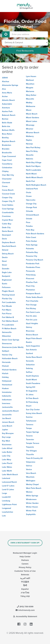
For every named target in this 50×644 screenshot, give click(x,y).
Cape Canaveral (9, 156)
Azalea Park (7, 111)
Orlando (29, 211)
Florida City (7, 299)
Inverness (6, 403)
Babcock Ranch (9, 115)
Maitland (30, 80)
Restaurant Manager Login (25, 553)
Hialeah (5, 366)
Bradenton (7, 145)
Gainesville (7, 332)
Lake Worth (7, 471)
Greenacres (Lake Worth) (13, 347)
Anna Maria (7, 93)
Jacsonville (7, 415)
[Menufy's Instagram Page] (25, 624)
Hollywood (7, 381)
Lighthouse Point (9, 504)
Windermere (31, 499)
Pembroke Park (33, 264)
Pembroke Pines (33, 267)
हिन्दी (25, 585)
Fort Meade (7, 306)
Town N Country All (34, 458)
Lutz (4, 516)
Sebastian (30, 365)
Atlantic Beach (8, 100)
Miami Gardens (33, 118)
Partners (25, 560)
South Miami (31, 380)
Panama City (32, 256)
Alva (4, 89)
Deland (5, 250)
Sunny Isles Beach (34, 413)
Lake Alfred (7, 448)
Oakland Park (32, 189)
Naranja (29, 144)
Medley (29, 103)
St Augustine (32, 391)
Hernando (6, 362)
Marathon (30, 84)
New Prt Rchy (32, 151)
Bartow (5, 119)
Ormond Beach (32, 215)
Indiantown (7, 400)
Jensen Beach (8, 422)
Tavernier (30, 440)
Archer (5, 96)
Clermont (6, 183)
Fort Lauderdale (9, 302)
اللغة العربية (25, 578)
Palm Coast (31, 237)
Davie (4, 239)
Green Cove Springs (11, 340)
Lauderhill (6, 497)
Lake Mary (7, 460)
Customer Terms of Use (25, 571)
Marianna (30, 91)
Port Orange (31, 305)
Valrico (29, 466)
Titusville (30, 454)
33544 (5, 78)
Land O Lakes (8, 490)
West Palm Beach (34, 488)
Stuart (29, 406)
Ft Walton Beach (9, 329)
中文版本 (25, 582)
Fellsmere (6, 287)
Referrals (25, 575)
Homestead (7, 385)
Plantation (30, 290)
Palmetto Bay (32, 252)
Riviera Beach (32, 335)
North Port (30, 181)
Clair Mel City (8, 175)
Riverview (30, 331)
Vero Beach (31, 473)
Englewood (7, 280)
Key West (6, 441)
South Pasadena (33, 383)
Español (25, 589)
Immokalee (7, 392)
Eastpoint (6, 276)
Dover (5, 265)
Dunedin (6, 269)
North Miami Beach (34, 177)
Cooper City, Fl (8, 201)
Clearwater (7, 179)
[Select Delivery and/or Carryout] (25, 43)
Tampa (29, 428)
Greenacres (7, 344)
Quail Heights (32, 323)
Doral (4, 261)
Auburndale (7, 104)
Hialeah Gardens (9, 370)
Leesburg (6, 501)
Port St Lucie (32, 320)
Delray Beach (8, 254)
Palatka (29, 226)
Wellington (31, 481)
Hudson (5, 388)
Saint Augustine (33, 346)
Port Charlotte (32, 301)
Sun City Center (33, 410)
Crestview (6, 216)
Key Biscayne (8, 433)
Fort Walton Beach (10, 321)
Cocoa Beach (8, 190)
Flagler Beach (8, 291)
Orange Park (31, 207)
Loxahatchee (8, 512)
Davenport (6, 235)
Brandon (6, 149)
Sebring (29, 368)
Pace (28, 222)
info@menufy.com (25, 610)
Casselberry (7, 164)
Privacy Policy (25, 567)
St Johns (30, 395)
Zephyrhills (31, 514)
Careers (25, 564)
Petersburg (31, 275)
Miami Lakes (32, 121)
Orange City (31, 204)
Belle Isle (6, 126)
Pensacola (30, 271)
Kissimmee (7, 445)
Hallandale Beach (10, 358)
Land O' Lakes (8, 486)
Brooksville (7, 153)
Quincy (29, 327)
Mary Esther (31, 95)
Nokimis (30, 159)
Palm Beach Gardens (35, 234)
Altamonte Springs (10, 85)
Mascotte (30, 99)
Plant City (30, 286)
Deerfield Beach (9, 246)
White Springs (32, 496)
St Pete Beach (32, 398)
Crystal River (8, 220)
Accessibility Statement (25, 616)
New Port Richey (33, 148)
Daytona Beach (9, 242)
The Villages (31, 451)
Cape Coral (7, 160)
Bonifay (5, 138)
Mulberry (30, 136)
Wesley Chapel (32, 484)
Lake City (6, 456)
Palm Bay (30, 230)
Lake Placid (7, 463)
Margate (30, 88)
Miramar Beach (33, 133)
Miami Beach (32, 114)
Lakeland (6, 478)
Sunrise (29, 417)
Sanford (29, 353)
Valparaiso (31, 462)
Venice (29, 469)
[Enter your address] (29, 34)
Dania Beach (8, 231)
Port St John (31, 316)
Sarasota (30, 361)
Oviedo (29, 219)
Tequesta (30, 447)
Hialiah (5, 373)
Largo (4, 493)
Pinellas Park (32, 282)
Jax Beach (6, 418)
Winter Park (31, 511)
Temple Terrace (33, 443)
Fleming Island (8, 295)
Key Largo (6, 437)
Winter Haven (32, 507)
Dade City (6, 227)
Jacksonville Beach (10, 411)
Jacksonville (7, 407)
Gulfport (6, 351)
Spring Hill (31, 387)
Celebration (7, 168)
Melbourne (31, 106)
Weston (29, 492)
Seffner (29, 372)
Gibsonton (6, 336)
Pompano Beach (33, 294)
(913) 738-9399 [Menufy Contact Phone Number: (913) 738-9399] (25, 607)
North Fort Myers (33, 166)
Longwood (6, 508)
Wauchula (30, 477)
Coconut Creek (8, 194)
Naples (29, 140)
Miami (29, 110)
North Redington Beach (36, 185)
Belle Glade (7, 123)
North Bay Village (34, 163)
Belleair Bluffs (8, 130)
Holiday (5, 377)
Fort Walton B (8, 317)
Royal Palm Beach (34, 338)
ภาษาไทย (25, 593)
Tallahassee (31, 421)
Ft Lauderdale (8, 325)
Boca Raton (7, 134)
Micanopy (30, 125)
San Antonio (31, 350)
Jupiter (5, 430)
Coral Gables (8, 205)
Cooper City (7, 198)
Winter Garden (32, 503)
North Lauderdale (34, 170)
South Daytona (32, 376)
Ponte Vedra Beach (34, 297)
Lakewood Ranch (9, 482)
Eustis (5, 284)
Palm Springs (32, 245)
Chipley (5, 171)
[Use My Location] (6, 34)
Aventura (6, 108)
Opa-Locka (31, 200)
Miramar (30, 129)
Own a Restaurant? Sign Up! (25, 543)
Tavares (29, 436)
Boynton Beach (9, 141)
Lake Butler (7, 452)
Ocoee (29, 196)
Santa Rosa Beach (34, 357)
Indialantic (7, 396)
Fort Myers (7, 310)
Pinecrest (30, 279)
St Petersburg (32, 402)
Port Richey (31, 308)
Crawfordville (8, 213)
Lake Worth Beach (10, 475)
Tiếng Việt (25, 596)
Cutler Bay (7, 224)
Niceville (30, 155)
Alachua (6, 81)
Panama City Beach (35, 260)
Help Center (25, 557)
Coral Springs (8, 209)
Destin (5, 257)
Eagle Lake (7, 272)
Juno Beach (7, 426)
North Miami (31, 174)
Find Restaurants (25, 51)
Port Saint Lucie (33, 312)
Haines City (7, 355)
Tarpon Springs (32, 432)
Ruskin (29, 342)
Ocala (29, 192)
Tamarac (30, 425)
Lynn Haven (31, 76)
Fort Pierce (7, 314)
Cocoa (5, 186)
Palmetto (30, 249)
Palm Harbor (31, 241)
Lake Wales (7, 467)
